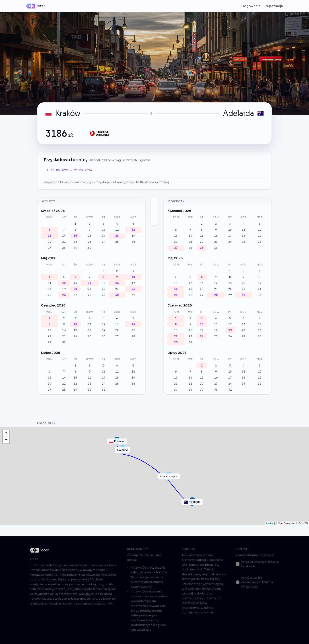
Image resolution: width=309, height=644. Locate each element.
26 (133, 242)
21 (64, 242)
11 (117, 230)
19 (133, 236)
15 (75, 236)
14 (64, 236)
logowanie (252, 6)
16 (90, 236)
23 (90, 242)
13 (49, 236)
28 (64, 248)
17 (104, 236)
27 (49, 248)
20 (49, 242)
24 (104, 242)
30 (90, 248)
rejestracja (274, 6)
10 (104, 230)
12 (133, 230)
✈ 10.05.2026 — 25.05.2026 (69, 170)
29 (75, 248)
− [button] (6, 440)
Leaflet (270, 523)
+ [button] (6, 433)
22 (75, 242)
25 (117, 242)
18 (117, 236)
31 (133, 295)
